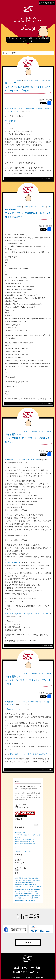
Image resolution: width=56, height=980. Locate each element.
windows (34, 889)
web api (26, 889)
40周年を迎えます (20, 833)
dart (37, 878)
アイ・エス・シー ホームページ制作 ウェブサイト (29, 754)
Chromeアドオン (26, 878)
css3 (22, 894)
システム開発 (28, 891)
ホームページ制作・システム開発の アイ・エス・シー (26, 614)
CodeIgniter (23, 900)
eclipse (26, 894)
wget (30, 889)
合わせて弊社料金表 (13, 563)
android (17, 900)
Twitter (12, 759)
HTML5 (36, 898)
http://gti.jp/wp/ (10, 121)
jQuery (22, 885)
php (27, 900)
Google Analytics (26, 880)
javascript (17, 885)
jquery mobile (28, 885)
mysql (32, 894)
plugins (36, 894)
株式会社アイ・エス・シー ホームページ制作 (22, 460)
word (39, 889)
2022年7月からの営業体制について (25, 842)
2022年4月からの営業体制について (25, 844)
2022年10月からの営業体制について (25, 839)
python (17, 896)
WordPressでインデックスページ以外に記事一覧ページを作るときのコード (28, 213)
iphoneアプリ (32, 883)
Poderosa (23, 887)
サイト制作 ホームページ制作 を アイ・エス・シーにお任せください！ (27, 438)
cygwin (34, 878)
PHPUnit (17, 887)
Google (32, 896)
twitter (24, 896)
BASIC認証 (18, 878)
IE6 (29, 894)
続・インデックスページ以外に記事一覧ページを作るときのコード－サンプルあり (28, 87)
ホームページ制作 (28, 898)
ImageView (24, 883)
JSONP (35, 885)
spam (20, 896)
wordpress (32, 900)
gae (20, 880)
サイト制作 (20, 898)
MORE (28, 942)
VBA (19, 889)
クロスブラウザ (19, 891)
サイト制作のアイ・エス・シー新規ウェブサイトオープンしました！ (28, 680)
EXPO (16, 880)
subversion (29, 887)
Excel (28, 896)
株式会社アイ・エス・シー (15, 709)
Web (22, 889)
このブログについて (47, 3)
